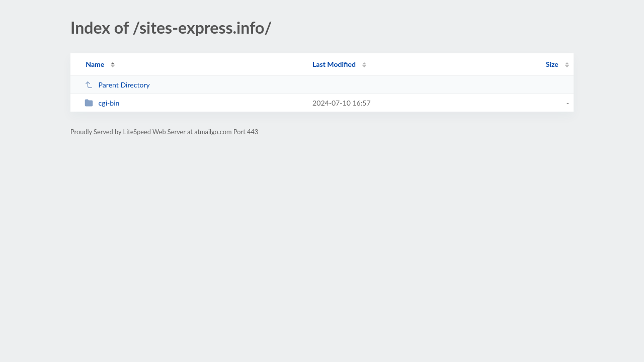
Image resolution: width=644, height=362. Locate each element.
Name (95, 64)
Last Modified (334, 64)
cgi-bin (102, 103)
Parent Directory (117, 85)
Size (552, 64)
